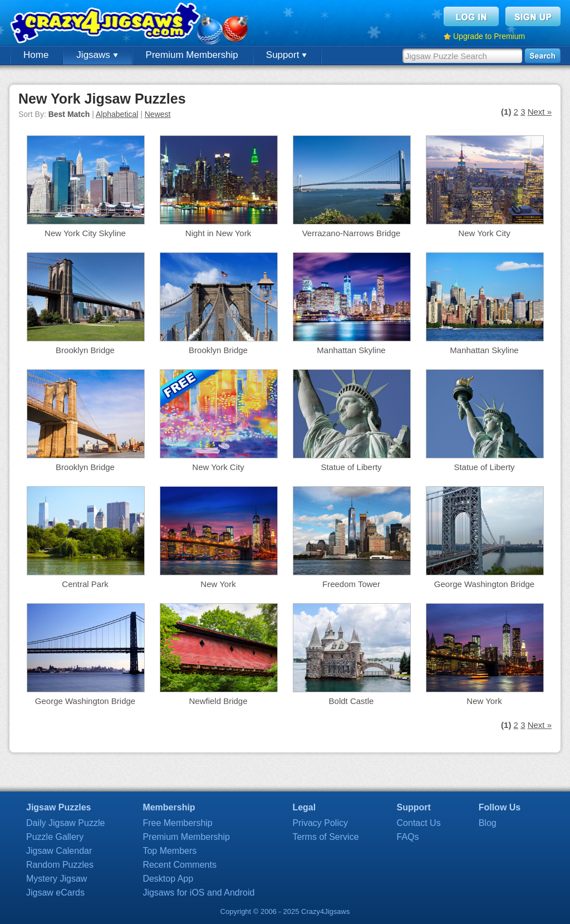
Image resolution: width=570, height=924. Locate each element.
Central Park (85, 584)
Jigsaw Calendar (59, 851)
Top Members (169, 851)
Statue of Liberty (351, 467)
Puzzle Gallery (55, 837)
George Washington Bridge (484, 584)
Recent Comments (180, 865)
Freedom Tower (351, 584)
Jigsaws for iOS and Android (198, 893)
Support (286, 55)
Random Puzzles (60, 865)
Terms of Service (325, 837)
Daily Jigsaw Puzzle (65, 823)
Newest (158, 114)
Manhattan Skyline (351, 350)
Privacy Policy (320, 823)
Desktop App (168, 879)
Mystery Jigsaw (56, 879)
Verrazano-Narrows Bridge (352, 233)
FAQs (408, 837)
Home (36, 55)
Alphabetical (117, 114)
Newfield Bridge (218, 701)
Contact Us (419, 823)
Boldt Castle (352, 701)
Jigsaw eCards (55, 893)
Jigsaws (97, 55)
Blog (488, 823)
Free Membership (177, 823)
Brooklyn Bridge (85, 350)
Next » (540, 112)
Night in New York (218, 233)
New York (218, 584)
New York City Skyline (85, 233)
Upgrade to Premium (489, 36)
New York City (484, 233)
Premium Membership (192, 55)
